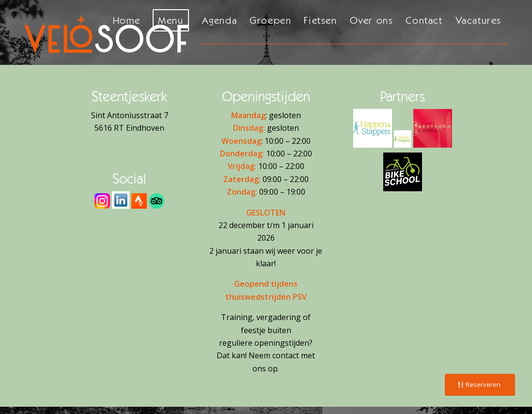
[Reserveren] (480, 385)
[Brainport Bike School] (403, 172)
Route (130, 141)
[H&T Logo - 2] (403, 139)
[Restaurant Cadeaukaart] (433, 128)
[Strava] (139, 201)
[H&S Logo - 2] (373, 128)
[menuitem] (126, 33)
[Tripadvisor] (156, 201)
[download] (121, 200)
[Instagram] (102, 201)
